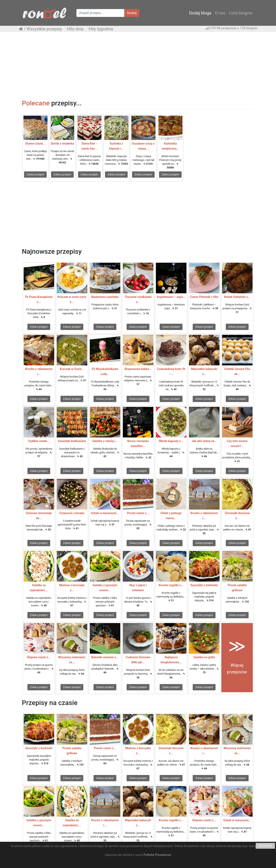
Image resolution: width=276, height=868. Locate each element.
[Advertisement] (138, 66)
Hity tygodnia (101, 29)
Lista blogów (241, 13)
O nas (220, 13)
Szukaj (132, 13)
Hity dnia (75, 29)
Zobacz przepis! (35, 175)
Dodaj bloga (200, 13)
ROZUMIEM (265, 846)
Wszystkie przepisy (44, 29)
